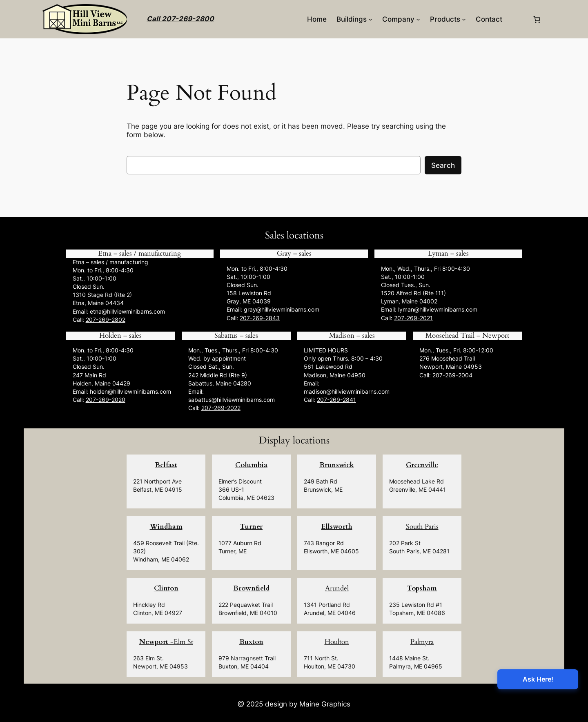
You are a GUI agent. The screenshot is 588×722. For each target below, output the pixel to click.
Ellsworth (337, 527)
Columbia (251, 465)
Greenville (422, 465)
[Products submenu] (464, 19)
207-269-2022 (221, 408)
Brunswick (337, 465)
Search (443, 165)
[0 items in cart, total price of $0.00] (537, 19)
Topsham (422, 588)
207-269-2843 (260, 318)
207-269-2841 (336, 400)
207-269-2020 (106, 400)
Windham (166, 527)
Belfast (166, 465)
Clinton (166, 588)
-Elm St (166, 642)
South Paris (422, 527)
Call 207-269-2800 (180, 19)
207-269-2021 (413, 318)
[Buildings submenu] (370, 19)
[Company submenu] (418, 19)
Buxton (251, 642)
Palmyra (422, 642)
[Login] (517, 19)
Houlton (337, 642)
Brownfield (251, 588)
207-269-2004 (452, 375)
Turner (251, 527)
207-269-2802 (106, 320)
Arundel (337, 588)
